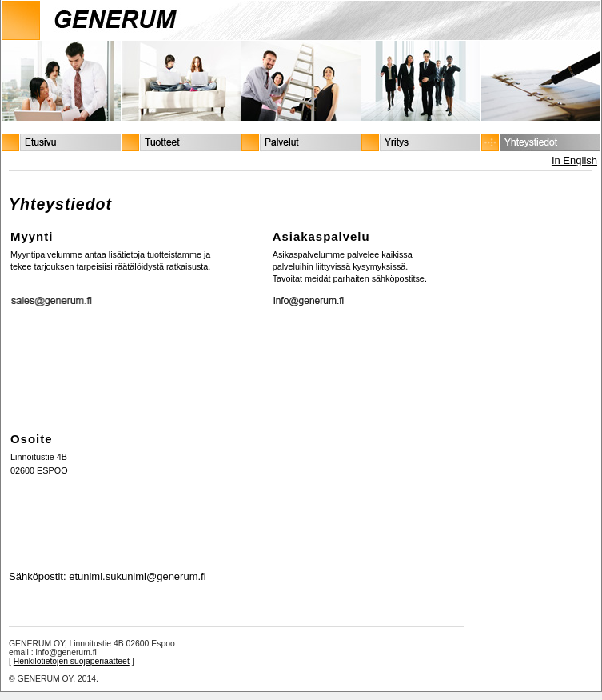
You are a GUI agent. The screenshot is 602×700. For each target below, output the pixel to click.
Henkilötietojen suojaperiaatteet (72, 661)
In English (574, 160)
